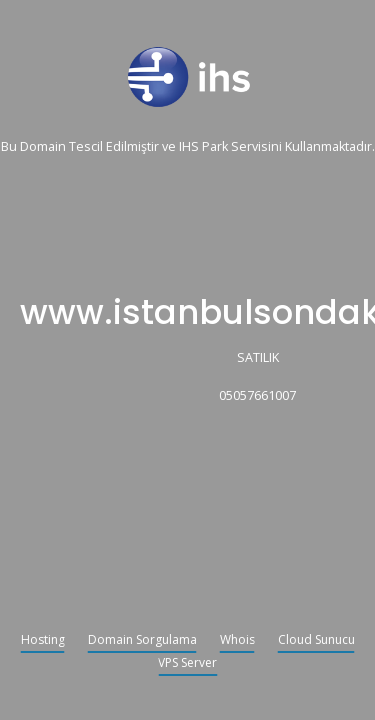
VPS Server (187, 664)
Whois (237, 641)
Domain (43, 147)
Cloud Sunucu (316, 641)
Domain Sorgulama (142, 641)
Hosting (43, 641)
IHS (189, 147)
